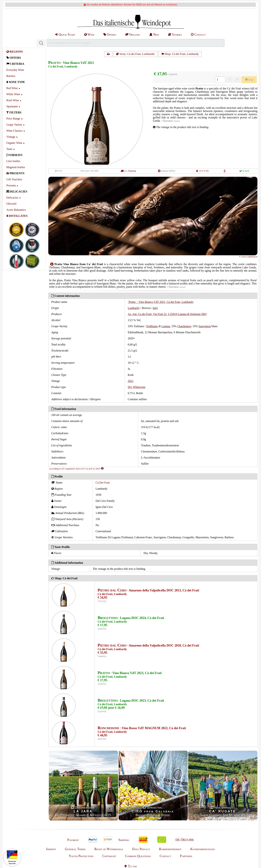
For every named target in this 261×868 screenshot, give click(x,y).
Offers (110, 35)
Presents (11, 185)
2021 (131, 381)
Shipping (132, 171)
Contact (198, 35)
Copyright (109, 856)
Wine (89, 35)
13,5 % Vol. (204, 171)
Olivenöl (11, 204)
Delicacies (12, 198)
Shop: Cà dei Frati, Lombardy (180, 54)
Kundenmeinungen (203, 849)
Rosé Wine (13, 100)
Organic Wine (14, 143)
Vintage (11, 137)
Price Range (13, 119)
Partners (186, 856)
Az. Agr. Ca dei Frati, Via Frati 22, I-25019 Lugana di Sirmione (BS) (167, 314)
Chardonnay (184, 326)
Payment (73, 840)
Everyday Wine (15, 70)
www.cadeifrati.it (249, 257)
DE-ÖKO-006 (185, 840)
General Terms (75, 849)
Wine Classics (14, 131)
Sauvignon (205, 326)
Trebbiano (152, 326)
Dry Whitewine (137, 387)
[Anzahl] (220, 80)
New (154, 35)
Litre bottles (13, 161)
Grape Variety (14, 125)
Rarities (11, 76)
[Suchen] (41, 43)
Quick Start (65, 35)
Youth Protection (81, 856)
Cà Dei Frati (103, 483)
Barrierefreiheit (170, 849)
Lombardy (134, 308)
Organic (133, 35)
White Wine (13, 94)
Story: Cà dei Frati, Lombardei (135, 54)
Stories (175, 35)
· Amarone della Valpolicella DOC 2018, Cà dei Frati (148, 645)
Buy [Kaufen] (249, 80)
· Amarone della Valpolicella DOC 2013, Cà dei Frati (148, 590)
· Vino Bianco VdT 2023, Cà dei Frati (130, 673)
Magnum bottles (16, 167)
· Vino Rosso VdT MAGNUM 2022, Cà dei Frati (142, 728)
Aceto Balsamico (16, 210)
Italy (155, 308)
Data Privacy (141, 849)
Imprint (51, 849)
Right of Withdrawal (109, 849)
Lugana (166, 326)
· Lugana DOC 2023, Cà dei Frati (131, 701)
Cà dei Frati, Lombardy (63, 66)
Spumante (12, 106)
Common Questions (138, 856)
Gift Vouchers (14, 179)
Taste (9, 149)
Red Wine (12, 88)
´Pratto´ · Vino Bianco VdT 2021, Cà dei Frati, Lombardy (161, 302)
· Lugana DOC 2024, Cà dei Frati (131, 618)
